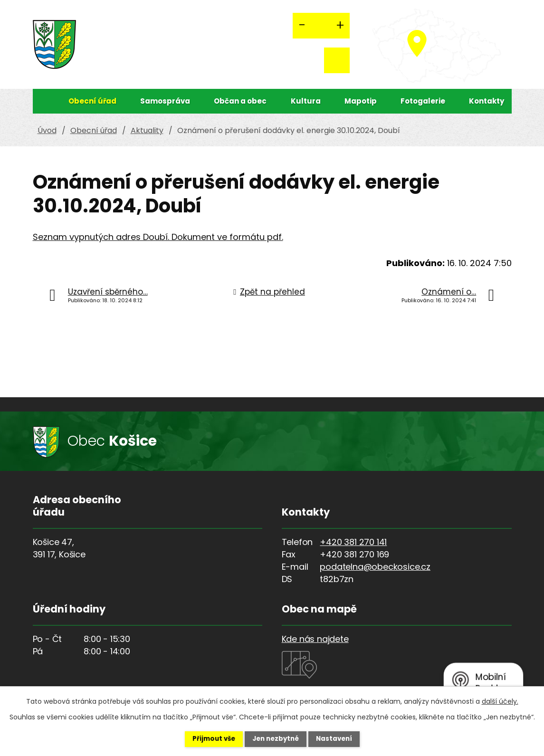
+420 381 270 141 (353, 542)
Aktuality (147, 130)
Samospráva (165, 101)
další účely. (500, 700)
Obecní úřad (92, 101)
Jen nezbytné (276, 738)
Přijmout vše (206, 738)
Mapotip (361, 101)
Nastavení (342, 738)
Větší (340, 26)
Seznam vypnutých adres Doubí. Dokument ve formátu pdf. (158, 237)
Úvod (42, 101)
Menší (302, 26)
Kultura (306, 101)
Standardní (321, 26)
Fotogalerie (423, 101)
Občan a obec (240, 101)
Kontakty (487, 101)
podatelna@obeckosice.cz (375, 567)
